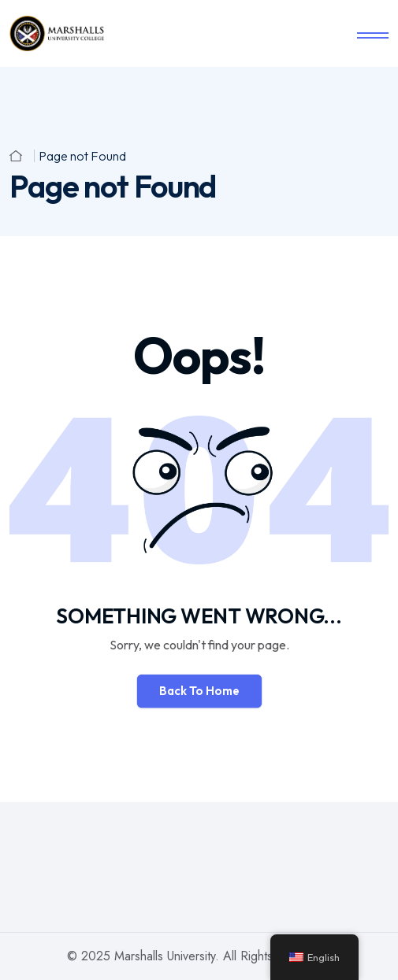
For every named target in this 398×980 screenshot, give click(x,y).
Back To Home (199, 691)
